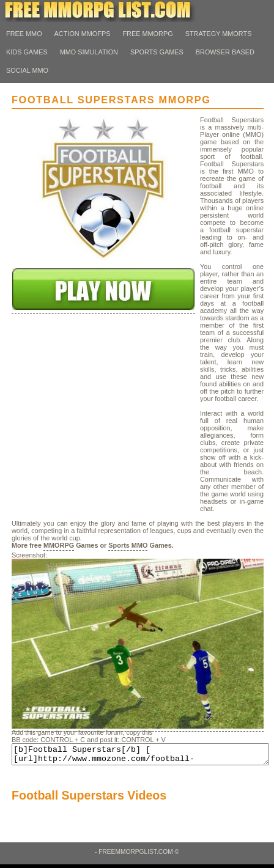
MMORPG (59, 545)
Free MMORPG (147, 34)
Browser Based (225, 52)
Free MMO (24, 34)
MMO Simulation (89, 52)
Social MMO (27, 70)
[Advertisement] (103, 431)
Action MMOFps (83, 34)
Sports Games (157, 52)
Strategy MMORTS (219, 34)
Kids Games (27, 52)
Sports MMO (128, 545)
